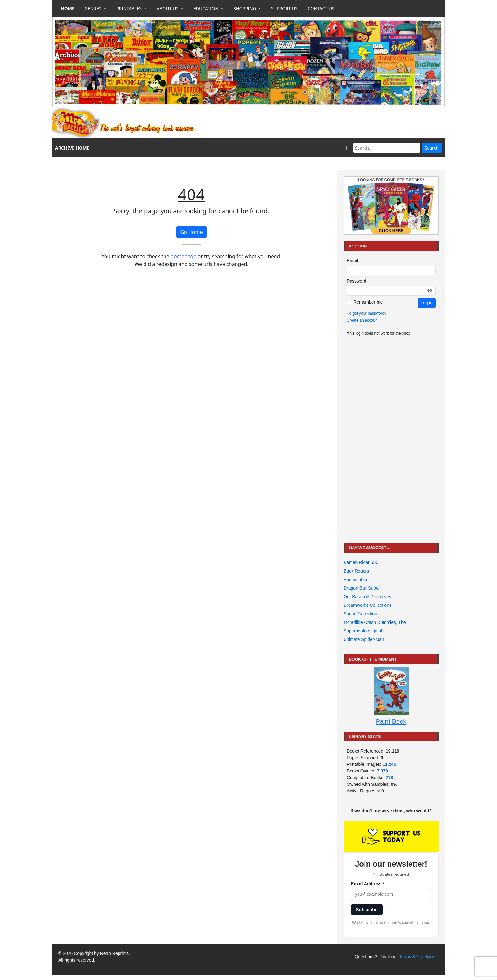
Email (352, 261)
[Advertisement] (330, 123)
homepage (183, 256)
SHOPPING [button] (245, 8)
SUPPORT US (284, 8)
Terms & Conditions (418, 957)
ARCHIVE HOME (72, 148)
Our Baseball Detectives (367, 597)
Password (356, 281)
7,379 (382, 771)
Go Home (191, 232)
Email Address (368, 884)
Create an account (363, 320)
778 (389, 778)
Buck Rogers (356, 571)
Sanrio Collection (360, 614)
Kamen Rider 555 (361, 562)
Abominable (355, 580)
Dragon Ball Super (362, 588)
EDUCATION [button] (207, 8)
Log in (427, 303)
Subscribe (367, 910)
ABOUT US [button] (168, 8)
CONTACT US (321, 8)
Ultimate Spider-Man (364, 639)
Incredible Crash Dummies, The (375, 622)
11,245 (389, 764)
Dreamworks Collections (368, 605)
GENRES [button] (94, 8)
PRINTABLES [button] (130, 8)
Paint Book (391, 721)
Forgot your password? (367, 313)
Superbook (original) (364, 631)
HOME (68, 8)
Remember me (368, 302)
